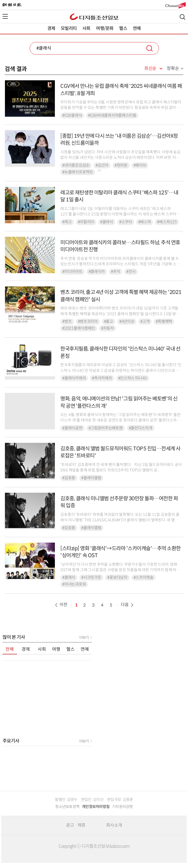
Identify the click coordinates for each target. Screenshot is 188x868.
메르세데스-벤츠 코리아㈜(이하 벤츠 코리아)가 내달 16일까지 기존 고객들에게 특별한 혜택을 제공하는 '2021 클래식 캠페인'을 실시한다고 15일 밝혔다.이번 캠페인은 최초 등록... (120, 314)
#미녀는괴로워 (74, 584)
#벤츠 (67, 321)
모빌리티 (69, 28)
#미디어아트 (72, 272)
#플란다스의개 (141, 428)
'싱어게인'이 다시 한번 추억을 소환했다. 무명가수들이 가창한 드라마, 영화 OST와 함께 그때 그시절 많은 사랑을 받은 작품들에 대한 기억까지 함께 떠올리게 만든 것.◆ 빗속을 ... (120, 570)
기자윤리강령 (122, 807)
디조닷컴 (94, 17)
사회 (86, 28)
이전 (61, 605)
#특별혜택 (164, 321)
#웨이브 (140, 165)
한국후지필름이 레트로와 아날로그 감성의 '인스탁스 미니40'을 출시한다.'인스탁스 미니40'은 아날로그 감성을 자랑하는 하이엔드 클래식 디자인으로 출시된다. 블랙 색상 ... (121, 370)
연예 (137, 28)
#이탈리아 (86, 222)
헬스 (123, 28)
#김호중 (69, 478)
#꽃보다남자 (117, 577)
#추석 (116, 272)
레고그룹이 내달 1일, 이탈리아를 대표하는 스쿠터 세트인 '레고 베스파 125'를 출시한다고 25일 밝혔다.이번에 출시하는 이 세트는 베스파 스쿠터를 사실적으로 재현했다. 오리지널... (120, 214)
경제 (51, 28)
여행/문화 (105, 28)
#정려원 (121, 165)
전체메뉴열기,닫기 (5, 16)
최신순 (150, 69)
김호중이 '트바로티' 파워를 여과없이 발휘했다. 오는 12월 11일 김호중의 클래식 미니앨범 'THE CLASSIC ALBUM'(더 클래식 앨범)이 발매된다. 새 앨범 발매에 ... (120, 520)
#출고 (109, 321)
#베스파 (145, 222)
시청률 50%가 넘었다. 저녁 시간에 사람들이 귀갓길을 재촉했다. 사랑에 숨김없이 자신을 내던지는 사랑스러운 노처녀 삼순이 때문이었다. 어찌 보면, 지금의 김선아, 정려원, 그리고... (120, 158)
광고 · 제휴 (76, 825)
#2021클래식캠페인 (79, 328)
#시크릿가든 (91, 577)
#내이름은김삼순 (76, 165)
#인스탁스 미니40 (133, 378)
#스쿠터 (126, 222)
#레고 (67, 222)
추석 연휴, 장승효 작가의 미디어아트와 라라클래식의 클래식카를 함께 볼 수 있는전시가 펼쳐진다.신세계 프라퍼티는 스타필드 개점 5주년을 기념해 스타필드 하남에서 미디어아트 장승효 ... (120, 264)
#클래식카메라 (74, 378)
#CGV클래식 (72, 115)
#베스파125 (167, 222)
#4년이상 (127, 321)
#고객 (145, 321)
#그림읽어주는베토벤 (106, 428)
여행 (56, 649)
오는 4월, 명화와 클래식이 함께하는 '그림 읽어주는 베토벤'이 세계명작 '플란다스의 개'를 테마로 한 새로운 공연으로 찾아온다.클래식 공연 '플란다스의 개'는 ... (120, 420)
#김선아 (102, 165)
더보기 (84, 637)
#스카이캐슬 (144, 577)
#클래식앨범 (91, 478)
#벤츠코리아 (88, 321)
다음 (128, 605)
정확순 (173, 68)
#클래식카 (97, 272)
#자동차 (108, 328)
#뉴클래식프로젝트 (78, 172)
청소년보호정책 (67, 807)
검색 (183, 17)
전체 (10, 649)
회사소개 (114, 825)
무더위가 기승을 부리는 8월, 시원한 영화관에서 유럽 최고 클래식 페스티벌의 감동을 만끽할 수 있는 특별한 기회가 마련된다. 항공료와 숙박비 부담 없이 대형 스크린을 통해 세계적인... (121, 108)
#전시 (131, 272)
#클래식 (107, 222)
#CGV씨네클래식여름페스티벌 (112, 115)
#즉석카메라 (102, 378)
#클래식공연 (72, 428)
